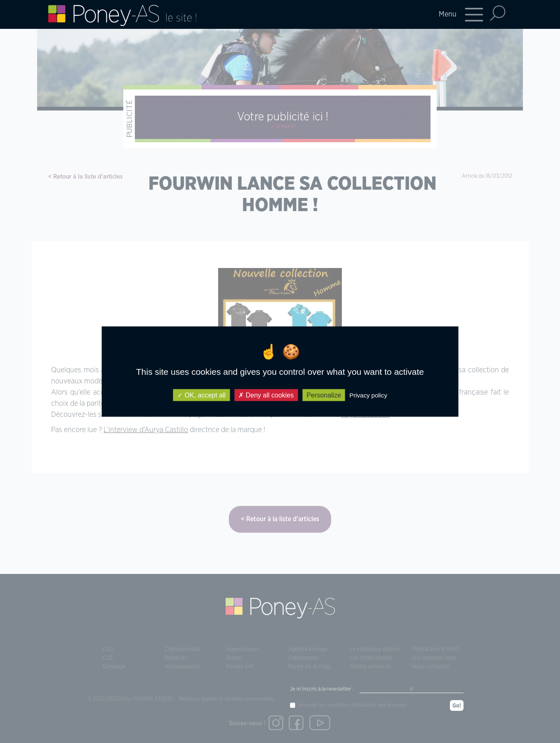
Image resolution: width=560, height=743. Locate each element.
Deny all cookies (266, 395)
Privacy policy (368, 395)
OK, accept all (201, 395)
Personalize (324, 395)
